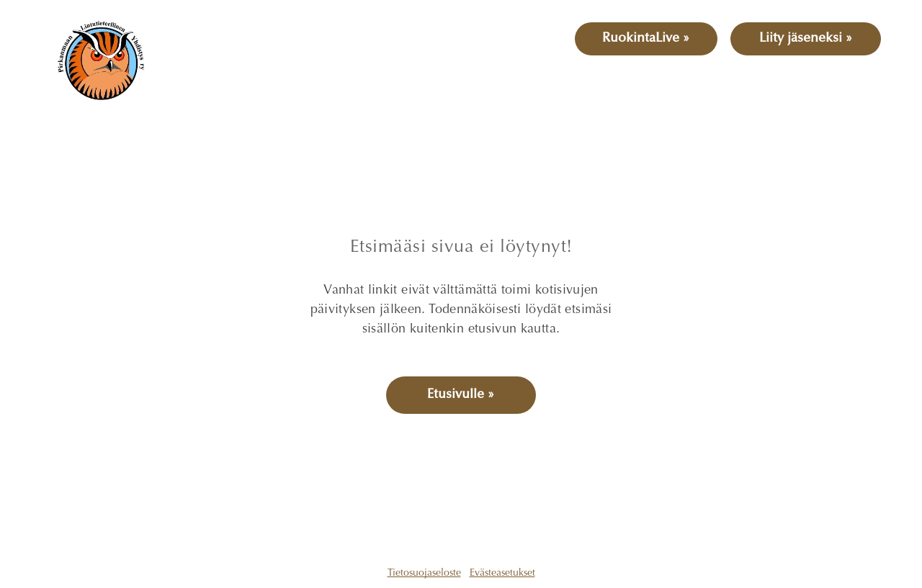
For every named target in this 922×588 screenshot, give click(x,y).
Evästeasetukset (502, 574)
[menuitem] (225, 78)
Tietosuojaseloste (424, 574)
